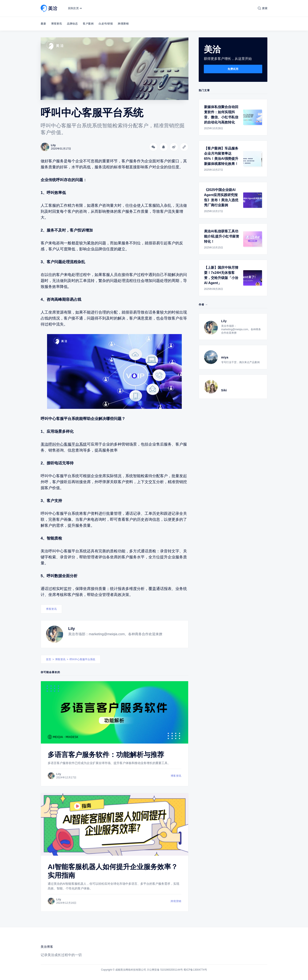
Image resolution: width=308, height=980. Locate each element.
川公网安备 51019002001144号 (165, 970)
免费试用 (233, 69)
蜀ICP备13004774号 (195, 970)
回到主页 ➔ (75, 8)
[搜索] (263, 8)
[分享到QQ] (164, 147)
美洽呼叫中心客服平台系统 (64, 444)
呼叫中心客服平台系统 (82, 659)
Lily (72, 629)
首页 (49, 659)
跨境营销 (123, 24)
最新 (43, 24)
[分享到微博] (174, 147)
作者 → (203, 305)
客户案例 (88, 24)
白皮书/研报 (106, 24)
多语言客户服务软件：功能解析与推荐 (106, 755)
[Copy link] (184, 147)
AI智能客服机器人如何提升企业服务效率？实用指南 (113, 871)
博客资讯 (56, 24)
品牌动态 (72, 24)
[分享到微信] (153, 147)
